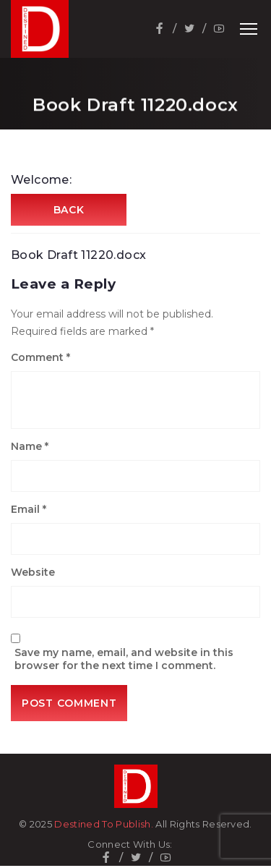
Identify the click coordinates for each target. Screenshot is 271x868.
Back (69, 210)
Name (30, 446)
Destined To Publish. (104, 824)
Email (29, 509)
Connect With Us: (130, 844)
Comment (40, 357)
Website (33, 572)
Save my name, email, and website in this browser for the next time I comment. (124, 659)
